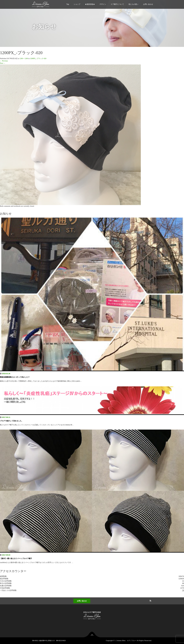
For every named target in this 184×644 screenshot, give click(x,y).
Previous (4, 61)
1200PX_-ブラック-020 (38, 59)
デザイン (103, 4)
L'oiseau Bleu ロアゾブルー (126, 641)
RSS (150, 600)
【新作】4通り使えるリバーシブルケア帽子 (16, 559)
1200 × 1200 (24, 59)
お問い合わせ (148, 4)
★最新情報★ (90, 4)
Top (68, 4)
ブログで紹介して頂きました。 (11, 421)
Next (3, 63)
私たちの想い (134, 4)
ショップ (77, 4)
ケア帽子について (117, 4)
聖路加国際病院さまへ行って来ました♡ (15, 377)
